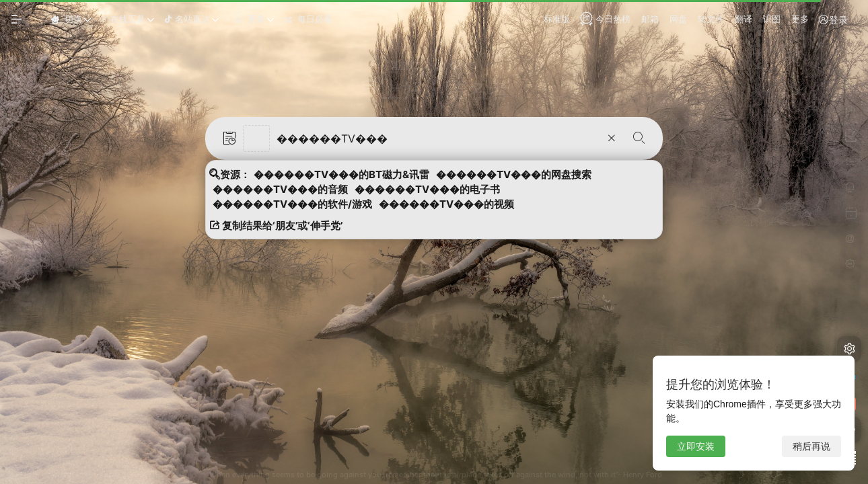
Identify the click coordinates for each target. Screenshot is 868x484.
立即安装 (696, 446)
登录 (833, 20)
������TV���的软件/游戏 (292, 204)
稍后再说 (811, 446)
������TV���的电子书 (427, 190)
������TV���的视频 (446, 204)
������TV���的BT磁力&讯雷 (341, 175)
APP (112, 476)
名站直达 (186, 18)
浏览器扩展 (71, 476)
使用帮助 (23, 476)
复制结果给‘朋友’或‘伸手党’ (276, 226)
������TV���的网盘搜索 (514, 175)
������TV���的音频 (280, 190)
